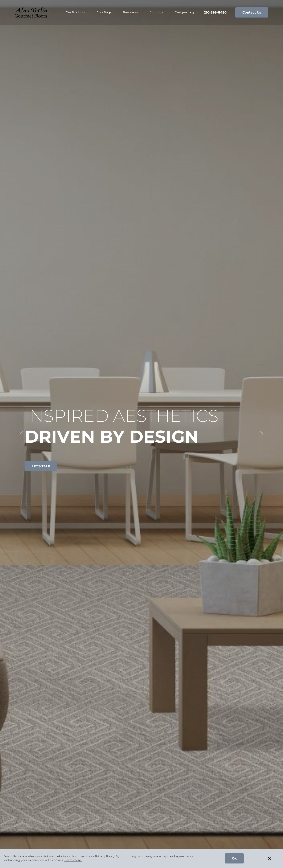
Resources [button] (130, 12)
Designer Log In (186, 12)
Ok (234, 858)
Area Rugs (104, 12)
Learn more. (73, 860)
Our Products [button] (75, 12)
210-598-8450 (215, 12)
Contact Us (252, 12)
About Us (156, 12)
